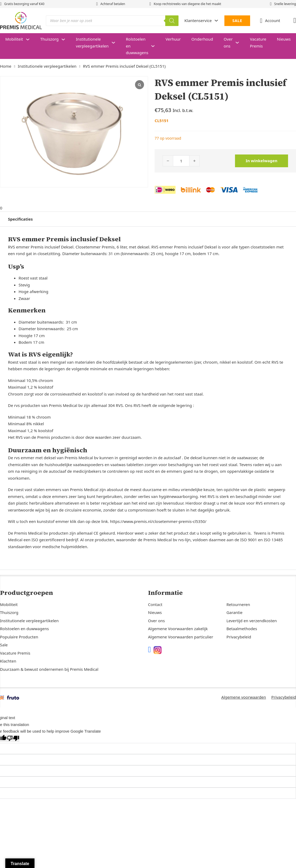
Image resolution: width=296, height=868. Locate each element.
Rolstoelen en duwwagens (137, 46)
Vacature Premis (258, 42)
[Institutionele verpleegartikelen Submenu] (116, 43)
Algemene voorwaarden (244, 697)
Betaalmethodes (242, 629)
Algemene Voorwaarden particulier (181, 637)
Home (6, 66)
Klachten (8, 661)
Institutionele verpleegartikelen (92, 42)
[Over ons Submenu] (240, 43)
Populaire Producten (19, 637)
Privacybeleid (239, 637)
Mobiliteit (14, 39)
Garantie (235, 612)
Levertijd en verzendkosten (252, 621)
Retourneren (238, 604)
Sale (4, 645)
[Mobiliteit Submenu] (30, 39)
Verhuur (173, 39)
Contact (155, 604)
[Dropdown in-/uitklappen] (216, 21)
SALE (237, 20)
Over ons (228, 42)
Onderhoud (202, 39)
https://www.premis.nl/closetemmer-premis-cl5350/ (158, 521)
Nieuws (155, 612)
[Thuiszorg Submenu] (66, 39)
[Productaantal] (181, 161)
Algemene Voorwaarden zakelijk (178, 629)
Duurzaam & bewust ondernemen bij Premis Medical (49, 669)
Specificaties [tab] (20, 218)
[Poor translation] (13, 738)
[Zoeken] (172, 21)
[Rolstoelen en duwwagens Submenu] (156, 46)
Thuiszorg (49, 39)
